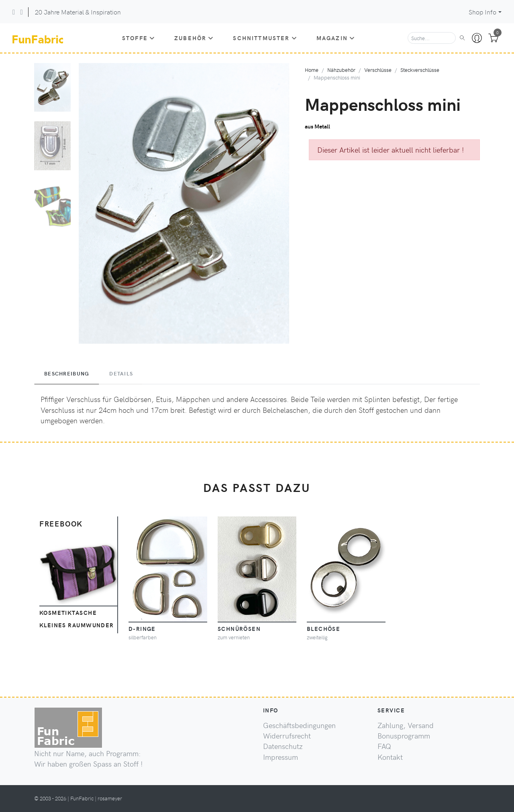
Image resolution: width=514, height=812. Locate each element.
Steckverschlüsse (420, 70)
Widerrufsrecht (287, 736)
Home (312, 70)
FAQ (384, 746)
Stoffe (139, 38)
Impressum (280, 757)
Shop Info (482, 12)
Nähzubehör (341, 70)
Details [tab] (121, 373)
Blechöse (324, 628)
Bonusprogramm (404, 736)
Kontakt (390, 757)
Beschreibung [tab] (67, 373)
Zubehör (194, 38)
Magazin (336, 38)
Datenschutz (283, 746)
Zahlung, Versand (406, 725)
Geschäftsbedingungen (299, 725)
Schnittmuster (265, 38)
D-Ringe (142, 628)
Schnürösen (239, 628)
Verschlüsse (378, 70)
